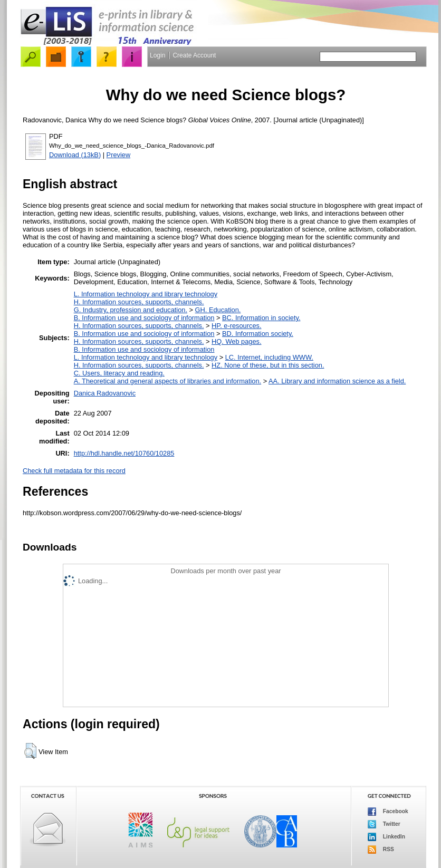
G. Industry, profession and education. (131, 310)
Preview (119, 155)
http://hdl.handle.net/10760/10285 (124, 453)
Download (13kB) (75, 155)
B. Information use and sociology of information (144, 318)
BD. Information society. (258, 334)
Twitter (384, 824)
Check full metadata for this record (74, 471)
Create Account (194, 55)
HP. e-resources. (236, 326)
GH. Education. (218, 310)
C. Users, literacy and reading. (119, 373)
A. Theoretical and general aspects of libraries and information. (167, 381)
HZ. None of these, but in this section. (268, 365)
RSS (381, 850)
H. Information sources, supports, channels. (139, 302)
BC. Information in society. (261, 318)
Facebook (388, 812)
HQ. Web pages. (236, 341)
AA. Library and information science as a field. (337, 381)
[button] (30, 751)
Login (157, 55)
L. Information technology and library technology (146, 294)
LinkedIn (386, 837)
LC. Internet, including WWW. (269, 357)
